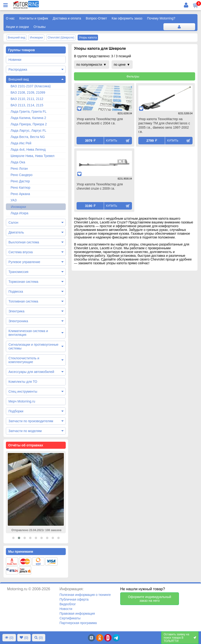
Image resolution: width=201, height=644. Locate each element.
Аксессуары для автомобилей (31, 372)
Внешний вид (19, 79)
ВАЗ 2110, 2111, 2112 (27, 99)
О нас (10, 18)
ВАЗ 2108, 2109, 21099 (28, 92)
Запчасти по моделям (25, 431)
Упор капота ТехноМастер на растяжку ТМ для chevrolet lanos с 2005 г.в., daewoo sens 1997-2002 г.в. (164, 125)
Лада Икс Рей (21, 143)
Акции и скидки (17, 27)
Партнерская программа (78, 623)
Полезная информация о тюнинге (85, 595)
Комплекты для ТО (23, 382)
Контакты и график (34, 18)
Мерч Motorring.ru (22, 401)
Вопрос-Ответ (96, 18)
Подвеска (16, 291)
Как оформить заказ (127, 18)
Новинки (15, 60)
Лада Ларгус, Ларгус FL (28, 130)
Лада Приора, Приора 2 (29, 124)
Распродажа (18, 69)
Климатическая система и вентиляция (28, 333)
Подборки (16, 411)
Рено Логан (19, 169)
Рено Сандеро (21, 175)
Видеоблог (68, 604)
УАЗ (14, 200)
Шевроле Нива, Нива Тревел (33, 156)
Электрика (16, 311)
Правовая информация (77, 613)
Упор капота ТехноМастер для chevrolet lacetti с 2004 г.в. (100, 121)
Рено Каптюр (20, 188)
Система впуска (21, 252)
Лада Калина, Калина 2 (28, 118)
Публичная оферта (74, 599)
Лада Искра (19, 213)
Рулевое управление (24, 262)
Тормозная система (23, 282)
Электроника (18, 321)
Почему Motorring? (161, 18)
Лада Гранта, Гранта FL (29, 111)
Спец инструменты (23, 391)
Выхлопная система (24, 242)
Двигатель (16, 232)
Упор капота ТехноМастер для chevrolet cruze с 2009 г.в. (100, 186)
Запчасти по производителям (31, 421)
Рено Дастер (20, 181)
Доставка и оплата (67, 18)
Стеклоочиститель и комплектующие (24, 360)
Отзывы (40, 27)
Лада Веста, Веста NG (28, 137)
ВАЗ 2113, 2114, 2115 (27, 105)
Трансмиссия (18, 272)
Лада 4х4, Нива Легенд (28, 149)
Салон (13, 222)
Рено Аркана (20, 194)
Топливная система (23, 301)
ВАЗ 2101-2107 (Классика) (31, 86)
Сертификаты (70, 618)
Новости (66, 609)
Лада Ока (18, 162)
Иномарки (18, 207)
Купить (112, 141)
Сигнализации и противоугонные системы (33, 346)
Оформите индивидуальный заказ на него (150, 599)
